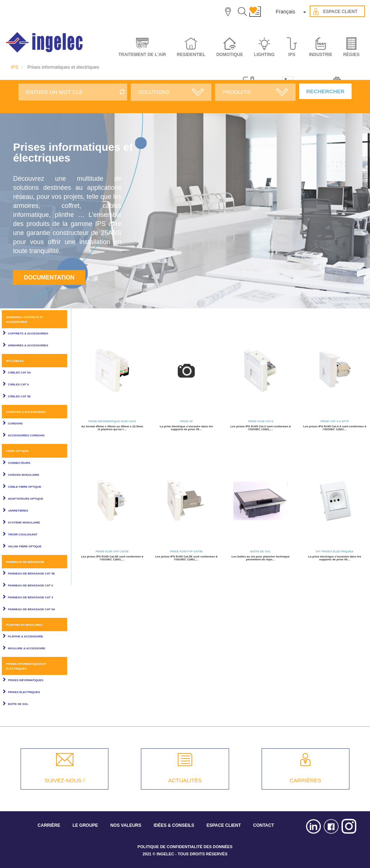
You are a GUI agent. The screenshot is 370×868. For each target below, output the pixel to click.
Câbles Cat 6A (19, 373)
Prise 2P (186, 421)
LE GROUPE (85, 825)
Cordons (15, 424)
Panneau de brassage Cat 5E (31, 574)
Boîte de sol (18, 704)
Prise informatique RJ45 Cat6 (112, 421)
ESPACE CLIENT (223, 825)
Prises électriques (24, 692)
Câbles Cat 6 (18, 384)
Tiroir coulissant (23, 535)
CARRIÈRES (306, 780)
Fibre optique (17, 451)
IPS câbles (15, 361)
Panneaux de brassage (25, 562)
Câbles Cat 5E (19, 396)
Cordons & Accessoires (26, 412)
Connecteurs (19, 463)
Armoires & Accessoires (28, 345)
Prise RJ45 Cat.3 (260, 421)
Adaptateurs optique (25, 499)
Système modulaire (24, 523)
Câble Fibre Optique (25, 487)
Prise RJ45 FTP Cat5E (186, 551)
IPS (15, 67)
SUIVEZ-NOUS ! (64, 780)
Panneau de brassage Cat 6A (31, 609)
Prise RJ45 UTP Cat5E (112, 551)
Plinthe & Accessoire (25, 636)
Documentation (49, 277)
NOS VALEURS (126, 825)
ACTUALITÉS (185, 780)
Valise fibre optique (25, 546)
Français (285, 12)
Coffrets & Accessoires (28, 333)
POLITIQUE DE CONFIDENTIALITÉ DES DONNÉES (185, 847)
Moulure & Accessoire (27, 648)
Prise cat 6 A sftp (335, 421)
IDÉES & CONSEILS (174, 825)
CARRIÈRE (49, 825)
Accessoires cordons (26, 435)
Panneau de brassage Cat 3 (31, 597)
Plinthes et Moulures (24, 625)
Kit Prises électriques (335, 551)
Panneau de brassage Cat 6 (31, 585)
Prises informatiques (26, 680)
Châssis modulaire (23, 475)
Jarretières (18, 511)
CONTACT (263, 825)
